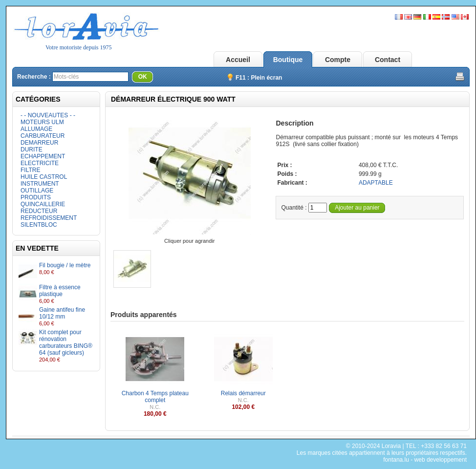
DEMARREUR (39, 143)
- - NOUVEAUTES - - (48, 115)
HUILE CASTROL (44, 177)
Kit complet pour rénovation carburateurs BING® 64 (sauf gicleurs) (66, 342)
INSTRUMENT (40, 184)
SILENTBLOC (39, 225)
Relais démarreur (243, 393)
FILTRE (30, 170)
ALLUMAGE (36, 129)
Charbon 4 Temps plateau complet (155, 397)
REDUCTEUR (39, 211)
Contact (388, 60)
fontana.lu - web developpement (425, 460)
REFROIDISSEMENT (49, 218)
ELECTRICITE (40, 163)
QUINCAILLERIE (43, 204)
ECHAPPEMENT (43, 156)
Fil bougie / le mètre (65, 265)
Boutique (288, 60)
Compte (338, 60)
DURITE (32, 149)
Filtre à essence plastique (60, 291)
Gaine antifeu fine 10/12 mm (62, 313)
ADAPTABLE (376, 183)
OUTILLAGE (37, 191)
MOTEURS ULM (42, 122)
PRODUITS (36, 197)
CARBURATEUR (43, 136)
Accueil (238, 60)
